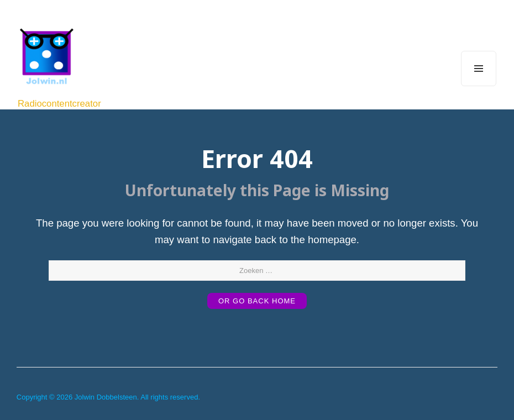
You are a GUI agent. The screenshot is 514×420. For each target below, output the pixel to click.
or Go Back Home (257, 301)
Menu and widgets (479, 86)
